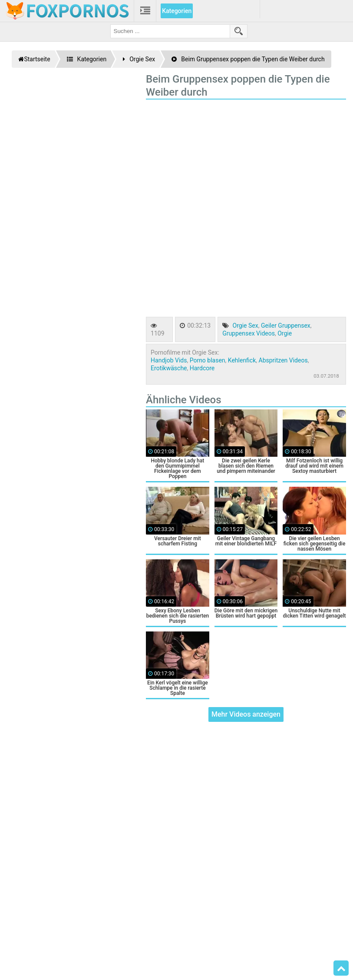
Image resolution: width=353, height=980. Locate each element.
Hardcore (202, 368)
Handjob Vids (169, 360)
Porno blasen (208, 360)
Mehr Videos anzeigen (246, 714)
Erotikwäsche (169, 368)
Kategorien (177, 11)
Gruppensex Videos (249, 333)
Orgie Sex (246, 326)
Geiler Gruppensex (286, 326)
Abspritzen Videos (283, 360)
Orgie (285, 333)
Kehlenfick (242, 360)
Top (341, 968)
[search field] (170, 31)
